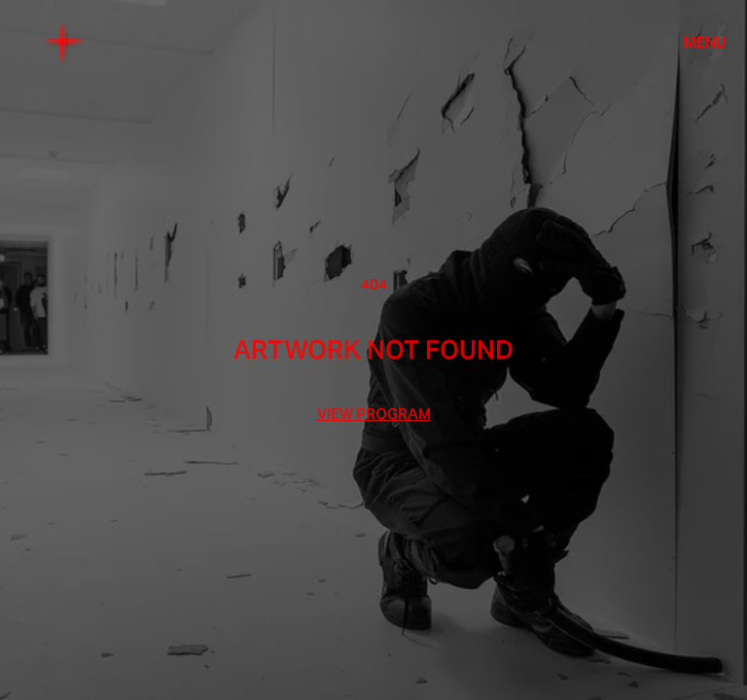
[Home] (64, 43)
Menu (705, 43)
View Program (374, 414)
